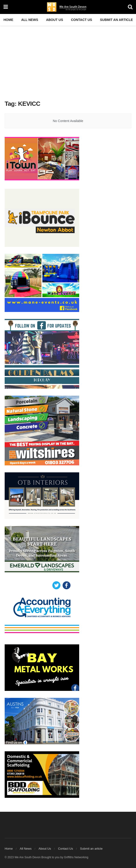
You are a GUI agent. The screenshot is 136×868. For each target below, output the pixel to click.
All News (30, 20)
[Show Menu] (6, 7)
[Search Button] (130, 7)
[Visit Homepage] (68, 7)
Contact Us (82, 20)
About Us (55, 20)
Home (8, 20)
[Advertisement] (68, 60)
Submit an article (116, 20)
